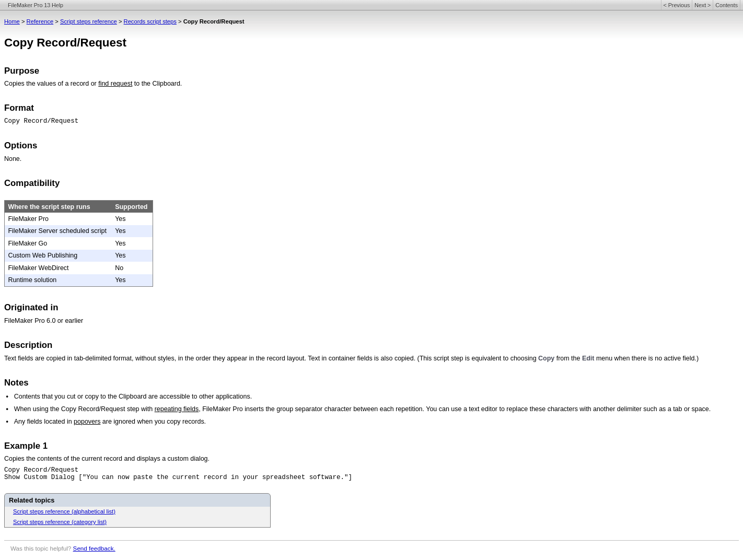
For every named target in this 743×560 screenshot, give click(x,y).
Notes (16, 383)
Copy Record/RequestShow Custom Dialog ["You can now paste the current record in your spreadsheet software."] (178, 474)
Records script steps (150, 21)
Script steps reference (89, 21)
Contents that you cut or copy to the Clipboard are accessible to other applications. (133, 396)
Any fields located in (44, 422)
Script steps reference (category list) (60, 522)
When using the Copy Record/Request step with (84, 409)
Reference (40, 21)
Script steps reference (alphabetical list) (64, 511)
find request (115, 84)
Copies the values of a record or (51, 84)
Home (12, 21)
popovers (87, 422)
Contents (727, 5)
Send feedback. (94, 548)
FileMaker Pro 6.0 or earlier (44, 321)
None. (13, 159)
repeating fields (177, 409)
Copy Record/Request (41, 121)
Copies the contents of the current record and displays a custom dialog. (107, 459)
